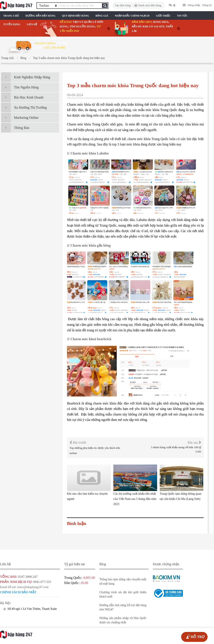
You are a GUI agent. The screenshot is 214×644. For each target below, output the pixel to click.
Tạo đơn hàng (123, 5)
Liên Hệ (32, 24)
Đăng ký (207, 5)
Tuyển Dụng (12, 24)
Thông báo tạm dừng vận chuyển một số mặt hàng (123, 581)
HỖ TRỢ (198, 637)
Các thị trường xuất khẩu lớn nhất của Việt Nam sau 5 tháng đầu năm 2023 (135, 499)
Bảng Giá (102, 16)
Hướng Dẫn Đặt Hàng (40, 16)
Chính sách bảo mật (18, 592)
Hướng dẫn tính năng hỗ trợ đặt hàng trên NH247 (123, 607)
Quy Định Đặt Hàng (75, 16)
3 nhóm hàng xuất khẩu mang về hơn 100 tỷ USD (176, 449)
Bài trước (78, 442)
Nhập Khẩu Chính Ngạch (132, 16)
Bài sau (194, 442)
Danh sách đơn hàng (150, 5)
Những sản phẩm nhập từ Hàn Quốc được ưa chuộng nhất (123, 620)
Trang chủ (11, 16)
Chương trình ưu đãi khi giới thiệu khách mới (123, 594)
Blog (23, 58)
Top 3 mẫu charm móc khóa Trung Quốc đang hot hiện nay (69, 58)
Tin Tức (182, 16)
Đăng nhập (194, 5)
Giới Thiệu (163, 16)
